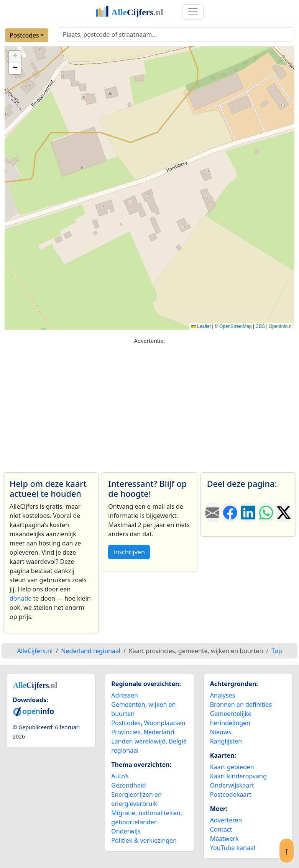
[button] (15, 57)
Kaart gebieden (232, 767)
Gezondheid (128, 785)
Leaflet (201, 326)
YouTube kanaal (233, 848)
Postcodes (24, 35)
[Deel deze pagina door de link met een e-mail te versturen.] (213, 513)
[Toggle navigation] (193, 12)
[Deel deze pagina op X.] (284, 513)
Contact (221, 829)
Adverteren (226, 820)
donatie (21, 598)
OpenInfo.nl (281, 326)
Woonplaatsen (164, 723)
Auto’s (120, 776)
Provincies (126, 732)
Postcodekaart (231, 794)
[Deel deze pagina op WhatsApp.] (266, 513)
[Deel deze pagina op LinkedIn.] (248, 513)
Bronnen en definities (241, 704)
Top (277, 651)
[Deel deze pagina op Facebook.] (230, 513)
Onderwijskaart (232, 785)
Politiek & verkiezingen (144, 840)
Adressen (125, 695)
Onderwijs (126, 831)
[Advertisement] (149, 405)
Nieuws (221, 732)
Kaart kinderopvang (238, 776)
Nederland (159, 732)
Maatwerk (224, 839)
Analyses (223, 695)
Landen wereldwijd (138, 741)
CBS (260, 326)
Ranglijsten (226, 741)
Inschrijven (129, 552)
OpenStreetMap (236, 326)
